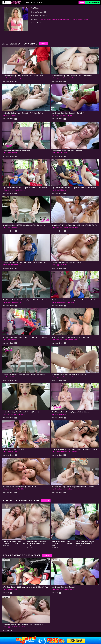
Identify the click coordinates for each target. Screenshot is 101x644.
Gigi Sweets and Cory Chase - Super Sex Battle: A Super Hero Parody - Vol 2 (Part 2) (32, 188)
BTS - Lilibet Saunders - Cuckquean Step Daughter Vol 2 (71, 337)
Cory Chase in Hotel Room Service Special (66, 263)
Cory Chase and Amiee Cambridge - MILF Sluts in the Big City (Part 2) (76, 225)
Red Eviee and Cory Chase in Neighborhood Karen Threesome (73, 487)
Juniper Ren (21, 78)
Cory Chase (6, 78)
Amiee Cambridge (73, 227)
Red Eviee (21, 489)
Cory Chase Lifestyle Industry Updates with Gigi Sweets (71, 412)
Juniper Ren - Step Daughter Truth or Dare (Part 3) (69, 375)
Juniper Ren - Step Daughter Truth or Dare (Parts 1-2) (21, 412)
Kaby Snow (14, 78)
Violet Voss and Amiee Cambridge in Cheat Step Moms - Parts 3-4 (74, 449)
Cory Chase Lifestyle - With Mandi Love (16, 150)
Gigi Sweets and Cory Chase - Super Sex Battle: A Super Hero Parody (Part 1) (29, 337)
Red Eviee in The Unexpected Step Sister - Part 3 (19, 487)
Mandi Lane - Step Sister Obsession (64, 587)
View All (43, 44)
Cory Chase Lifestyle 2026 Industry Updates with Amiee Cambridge (26, 300)
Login (82, 2)
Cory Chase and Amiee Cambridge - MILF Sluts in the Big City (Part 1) (27, 263)
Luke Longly (55, 78)
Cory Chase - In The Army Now (13, 449)
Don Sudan (63, 302)
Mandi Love (71, 115)
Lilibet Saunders (72, 339)
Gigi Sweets (22, 190)
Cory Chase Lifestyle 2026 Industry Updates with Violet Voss (24, 375)
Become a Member (92, 2)
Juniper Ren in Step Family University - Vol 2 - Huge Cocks (23, 76)
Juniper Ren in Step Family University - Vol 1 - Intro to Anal (72, 76)
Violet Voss (14, 377)
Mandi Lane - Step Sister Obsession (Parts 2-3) (68, 113)
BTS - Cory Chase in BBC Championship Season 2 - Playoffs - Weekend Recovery (65, 19)
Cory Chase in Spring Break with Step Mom (67, 150)
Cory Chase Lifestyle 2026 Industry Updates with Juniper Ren (24, 225)
